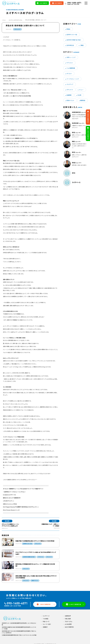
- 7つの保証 (45, 619)
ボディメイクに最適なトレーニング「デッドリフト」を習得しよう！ (10, 525)
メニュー (81, 90)
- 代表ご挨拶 (67, 619)
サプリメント (70, 63)
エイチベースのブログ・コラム (15, 20)
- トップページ (45, 616)
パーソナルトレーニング (73, 79)
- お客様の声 (67, 616)
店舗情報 (69, 95)
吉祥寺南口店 (70, 45)
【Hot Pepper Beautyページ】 (11, 510)
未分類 (79, 95)
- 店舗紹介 (44, 627)
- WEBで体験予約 (68, 627)
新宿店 (68, 29)
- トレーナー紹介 (46, 624)
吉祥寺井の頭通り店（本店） (74, 40)
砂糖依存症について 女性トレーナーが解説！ (50, 525)
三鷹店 (82, 45)
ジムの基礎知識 (71, 68)
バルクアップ (70, 84)
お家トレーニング (71, 57)
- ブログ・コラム (68, 622)
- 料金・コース (45, 622)
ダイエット (69, 73)
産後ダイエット (70, 100)
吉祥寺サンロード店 (72, 34)
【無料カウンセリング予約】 (10, 504)
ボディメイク (17, 29)
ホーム (4, 20)
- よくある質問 (67, 624)
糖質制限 (83, 100)
